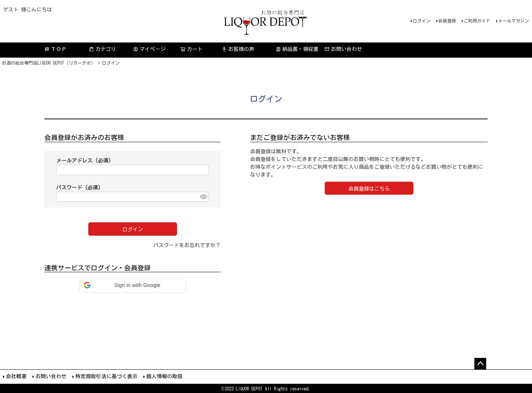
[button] (133, 285)
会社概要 (16, 376)
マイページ (149, 49)
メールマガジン (514, 21)
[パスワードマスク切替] (203, 197)
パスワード (79, 188)
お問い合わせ (343, 49)
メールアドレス (84, 161)
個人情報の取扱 (164, 376)
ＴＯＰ (55, 49)
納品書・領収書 (297, 49)
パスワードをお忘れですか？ (187, 245)
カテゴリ (102, 49)
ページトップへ (480, 364)
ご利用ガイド (477, 21)
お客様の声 (238, 49)
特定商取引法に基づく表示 (106, 376)
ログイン (422, 21)
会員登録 (447, 21)
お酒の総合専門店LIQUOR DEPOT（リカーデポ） (49, 63)
